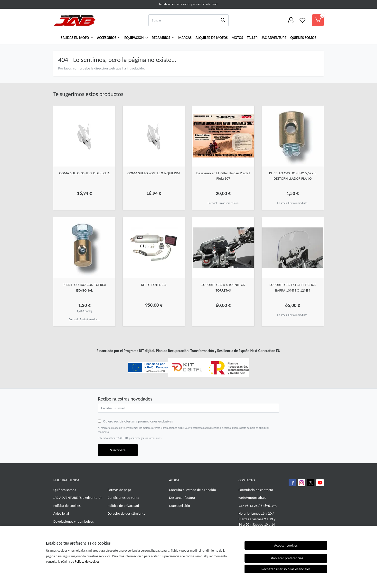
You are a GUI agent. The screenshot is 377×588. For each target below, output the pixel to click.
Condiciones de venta (123, 498)
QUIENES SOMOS (303, 38)
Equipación (136, 38)
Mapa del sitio (179, 506)
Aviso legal (61, 513)
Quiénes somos (65, 490)
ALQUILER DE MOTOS (212, 38)
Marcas (185, 38)
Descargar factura (182, 498)
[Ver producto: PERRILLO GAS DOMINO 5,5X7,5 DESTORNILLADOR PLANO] (293, 136)
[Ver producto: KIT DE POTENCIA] (154, 248)
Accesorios (109, 38)
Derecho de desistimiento (127, 513)
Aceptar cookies (286, 545)
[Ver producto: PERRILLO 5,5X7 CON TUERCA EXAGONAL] (84, 248)
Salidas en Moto (77, 38)
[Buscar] (183, 20)
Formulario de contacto (256, 490)
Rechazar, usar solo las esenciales (286, 569)
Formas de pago (119, 490)
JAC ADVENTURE (66, 498)
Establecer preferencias (286, 558)
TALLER (252, 38)
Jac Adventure (274, 38)
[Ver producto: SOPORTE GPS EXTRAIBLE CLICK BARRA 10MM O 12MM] (293, 248)
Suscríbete (118, 450)
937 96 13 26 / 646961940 (258, 506)
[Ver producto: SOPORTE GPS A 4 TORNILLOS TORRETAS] (223, 248)
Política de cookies (67, 506)
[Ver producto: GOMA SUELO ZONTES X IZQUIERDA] (154, 136)
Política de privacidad (123, 506)
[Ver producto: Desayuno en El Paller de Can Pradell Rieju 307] (223, 136)
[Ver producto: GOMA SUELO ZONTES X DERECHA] (84, 136)
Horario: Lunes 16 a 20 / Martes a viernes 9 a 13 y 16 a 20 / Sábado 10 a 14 (257, 519)
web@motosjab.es (252, 498)
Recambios (163, 38)
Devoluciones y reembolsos (74, 521)
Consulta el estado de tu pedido (193, 490)
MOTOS (237, 38)
